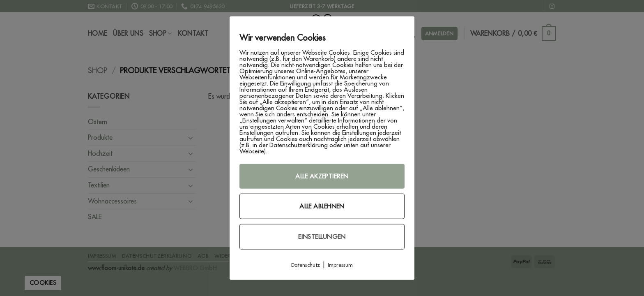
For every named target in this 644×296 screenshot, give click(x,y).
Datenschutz (306, 265)
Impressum (340, 265)
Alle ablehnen (322, 206)
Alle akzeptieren (322, 176)
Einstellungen (322, 237)
